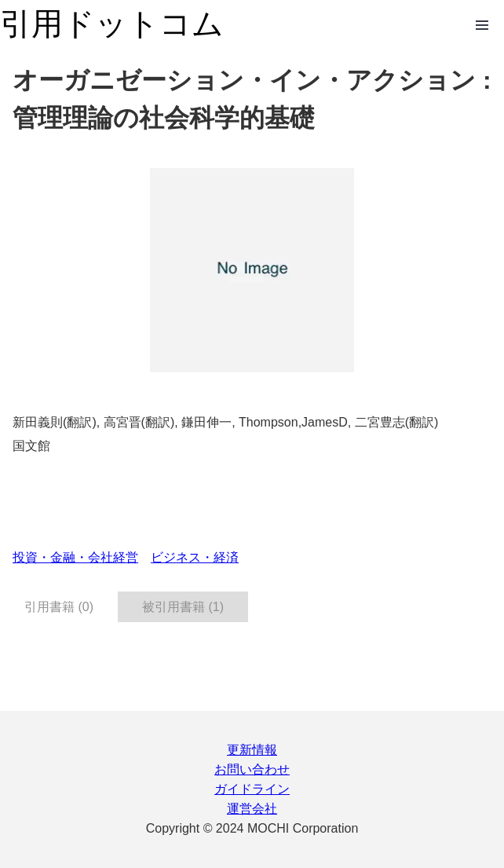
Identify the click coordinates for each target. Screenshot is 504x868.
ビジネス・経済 (195, 557)
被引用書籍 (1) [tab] (183, 607)
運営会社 (252, 809)
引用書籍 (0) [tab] (59, 607)
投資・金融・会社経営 (75, 557)
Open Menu (482, 25)
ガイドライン (252, 789)
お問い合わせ (252, 769)
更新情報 (252, 750)
